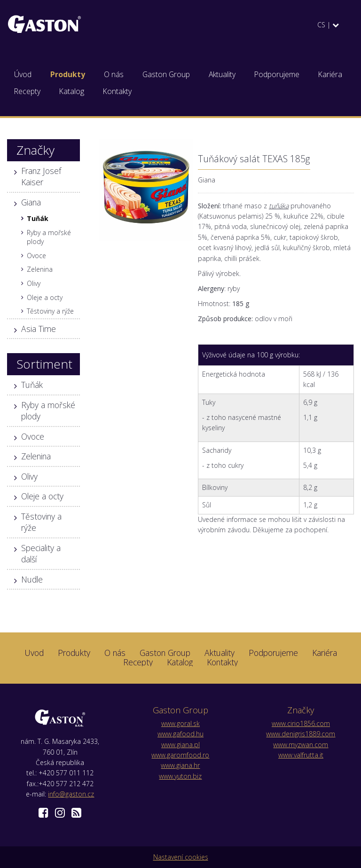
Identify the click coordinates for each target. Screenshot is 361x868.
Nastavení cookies (181, 857)
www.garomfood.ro (180, 755)
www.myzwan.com (301, 745)
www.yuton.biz (180, 776)
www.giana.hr (180, 765)
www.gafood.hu (180, 734)
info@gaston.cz (71, 794)
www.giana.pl (180, 745)
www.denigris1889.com (301, 734)
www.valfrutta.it (301, 755)
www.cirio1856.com (301, 723)
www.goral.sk (180, 723)
